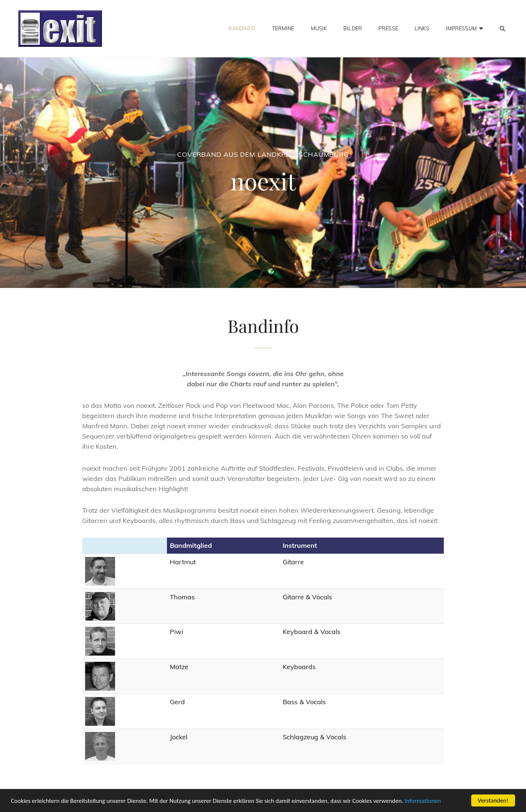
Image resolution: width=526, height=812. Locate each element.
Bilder (353, 29)
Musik (319, 29)
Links (422, 29)
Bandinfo (242, 29)
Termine (283, 29)
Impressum (461, 29)
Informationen (423, 801)
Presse (388, 29)
